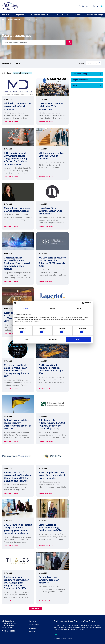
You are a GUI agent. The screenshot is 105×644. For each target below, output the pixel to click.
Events (78, 15)
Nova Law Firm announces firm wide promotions (50, 211)
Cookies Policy (34, 625)
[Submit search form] (69, 43)
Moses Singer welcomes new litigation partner (17, 210)
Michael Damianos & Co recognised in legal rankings (17, 106)
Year (75, 86)
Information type (81, 74)
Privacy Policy (34, 628)
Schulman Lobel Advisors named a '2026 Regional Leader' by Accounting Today (52, 424)
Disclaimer (33, 632)
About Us (6, 15)
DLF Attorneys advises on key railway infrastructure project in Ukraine (18, 424)
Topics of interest (81, 80)
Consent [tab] (26, 308)
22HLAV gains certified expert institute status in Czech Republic (52, 475)
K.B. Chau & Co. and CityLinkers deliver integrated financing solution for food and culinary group (16, 159)
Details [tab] (53, 308)
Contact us (85, 6)
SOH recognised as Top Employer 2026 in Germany (51, 156)
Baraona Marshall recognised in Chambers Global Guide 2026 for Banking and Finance (17, 477)
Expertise (20, 15)
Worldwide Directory (40, 15)
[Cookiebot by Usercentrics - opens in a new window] (83, 303)
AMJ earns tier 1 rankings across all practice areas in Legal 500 (51, 369)
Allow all (79, 339)
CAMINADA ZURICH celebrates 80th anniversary (51, 106)
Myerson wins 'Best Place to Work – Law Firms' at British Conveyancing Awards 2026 (17, 371)
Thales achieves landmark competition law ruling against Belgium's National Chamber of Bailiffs (17, 583)
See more (35, 608)
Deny (27, 339)
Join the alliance (62, 15)
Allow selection (52, 339)
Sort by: (81, 63)
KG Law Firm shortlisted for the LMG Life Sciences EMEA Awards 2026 (52, 262)
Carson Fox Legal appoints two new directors (49, 580)
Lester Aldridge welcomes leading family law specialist (50, 528)
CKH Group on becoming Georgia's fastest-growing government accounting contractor (18, 529)
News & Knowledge (95, 15)
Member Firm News (21, 73)
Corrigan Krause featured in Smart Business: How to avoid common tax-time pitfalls (17, 263)
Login (96, 6)
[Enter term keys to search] (33, 43)
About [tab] (79, 308)
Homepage (3, 19)
